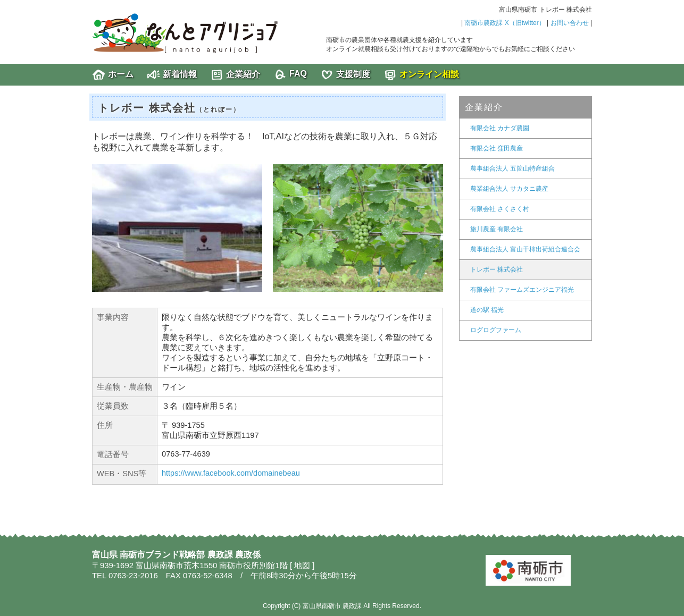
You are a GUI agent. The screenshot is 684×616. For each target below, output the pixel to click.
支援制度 (353, 74)
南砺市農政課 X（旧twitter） (504, 23)
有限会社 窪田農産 (497, 148)
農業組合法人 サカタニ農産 (509, 189)
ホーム (121, 74)
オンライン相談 (429, 74)
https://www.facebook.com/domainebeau (231, 473)
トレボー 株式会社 (497, 269)
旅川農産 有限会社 (497, 229)
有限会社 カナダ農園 (500, 128)
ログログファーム (496, 330)
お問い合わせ (570, 23)
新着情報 (180, 74)
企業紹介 (243, 74)
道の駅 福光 (487, 310)
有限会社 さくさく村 (500, 209)
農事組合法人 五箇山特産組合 (512, 168)
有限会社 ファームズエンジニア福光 (522, 290)
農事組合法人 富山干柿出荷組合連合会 (525, 249)
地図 (302, 566)
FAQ (298, 74)
